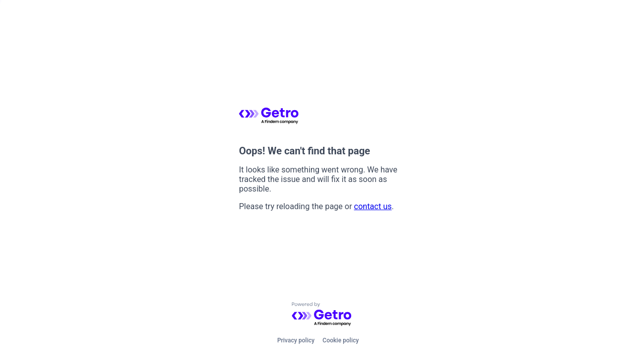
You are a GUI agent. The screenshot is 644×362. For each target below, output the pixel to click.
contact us (373, 206)
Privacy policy (296, 340)
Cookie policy (341, 340)
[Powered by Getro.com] (322, 314)
